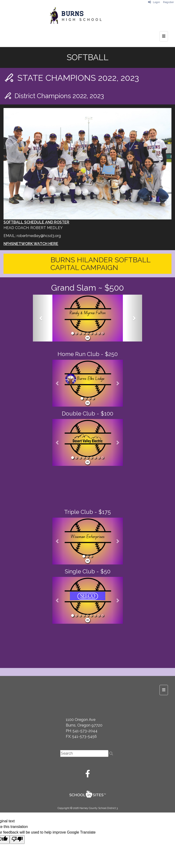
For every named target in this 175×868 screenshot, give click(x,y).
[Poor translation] (17, 840)
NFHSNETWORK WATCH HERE (31, 244)
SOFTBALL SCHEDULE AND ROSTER (36, 222)
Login (154, 2)
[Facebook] (88, 775)
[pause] (88, 338)
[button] (41, 318)
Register (168, 2)
